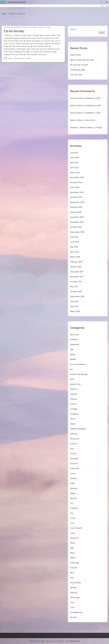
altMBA (73, 359)
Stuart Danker (76, 113)
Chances (74, 389)
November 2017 (77, 277)
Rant (72, 573)
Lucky (73, 533)
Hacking (74, 488)
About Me (74, 335)
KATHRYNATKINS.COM (16, 2)
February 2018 (76, 262)
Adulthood (75, 344)
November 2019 (77, 192)
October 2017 (76, 282)
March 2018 (75, 257)
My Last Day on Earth (79, 65)
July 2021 (74, 153)
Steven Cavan (76, 98)
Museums (74, 538)
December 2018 (77, 217)
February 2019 (76, 207)
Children (74, 394)
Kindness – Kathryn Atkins (81, 127)
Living (73, 518)
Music (73, 543)
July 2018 (74, 237)
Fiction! (73, 454)
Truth (72, 607)
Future (73, 473)
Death (73, 424)
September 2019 (77, 202)
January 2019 (76, 212)
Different (74, 434)
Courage (74, 409)
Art (71, 369)
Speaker (74, 587)
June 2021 (74, 158)
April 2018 (74, 252)
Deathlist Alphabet (29, 27)
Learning (74, 508)
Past (72, 548)
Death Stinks (76, 55)
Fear (72, 449)
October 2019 (76, 197)
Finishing (74, 458)
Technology (75, 597)
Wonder (73, 617)
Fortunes (74, 464)
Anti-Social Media (78, 364)
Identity (73, 498)
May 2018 (74, 247)
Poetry (73, 558)
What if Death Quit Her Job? (82, 60)
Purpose (74, 568)
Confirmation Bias (78, 70)
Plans (48, 27)
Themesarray (74, 641)
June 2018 (74, 242)
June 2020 (75, 187)
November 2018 (77, 222)
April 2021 (74, 167)
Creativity (74, 414)
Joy (72, 503)
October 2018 (76, 227)
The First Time (76, 75)
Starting (73, 592)
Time (72, 602)
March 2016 (75, 311)
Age (72, 349)
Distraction (75, 439)
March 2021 (75, 172)
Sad (72, 578)
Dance (73, 419)
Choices (74, 399)
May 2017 (74, 287)
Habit (72, 483)
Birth (72, 379)
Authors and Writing (12, 27)
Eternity (41, 27)
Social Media (75, 583)
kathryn (11, 58)
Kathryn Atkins (76, 106)
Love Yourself (76, 528)
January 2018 (76, 267)
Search (73, 29)
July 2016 (74, 301)
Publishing (74, 563)
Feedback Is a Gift (93, 98)
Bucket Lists (75, 384)
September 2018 (77, 232)
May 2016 (74, 306)
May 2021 (74, 163)
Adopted (74, 339)
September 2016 (77, 296)
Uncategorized (76, 612)
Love (72, 523)
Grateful (74, 478)
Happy (73, 493)
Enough (99, 127)
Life (72, 513)
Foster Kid (74, 468)
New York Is (90, 120)
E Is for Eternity (14, 31)
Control (73, 404)
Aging (72, 354)
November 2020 (77, 177)
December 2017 (77, 272)
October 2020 (76, 182)
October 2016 (76, 292)
